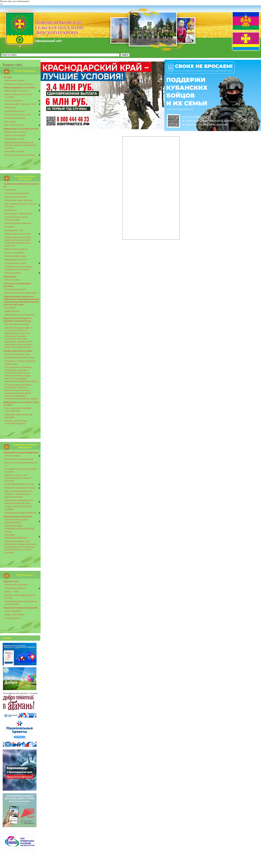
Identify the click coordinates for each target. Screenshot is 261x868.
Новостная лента (12, 280)
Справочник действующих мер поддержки (18, 416)
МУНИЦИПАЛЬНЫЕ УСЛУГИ (19, 484)
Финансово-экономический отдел (20, 488)
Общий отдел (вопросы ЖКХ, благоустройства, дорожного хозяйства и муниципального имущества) (18, 241)
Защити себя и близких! (15, 135)
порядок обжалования (14, 614)
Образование (10, 107)
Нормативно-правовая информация (20, 293)
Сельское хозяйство (13, 101)
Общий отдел (11, 210)
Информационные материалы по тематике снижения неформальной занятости (20, 145)
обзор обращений (12, 618)
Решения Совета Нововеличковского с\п (21, 464)
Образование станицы (14, 80)
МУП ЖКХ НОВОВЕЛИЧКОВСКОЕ (16, 536)
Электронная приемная (15, 588)
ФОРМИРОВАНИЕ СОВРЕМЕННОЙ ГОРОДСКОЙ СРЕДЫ (19, 529)
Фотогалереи (10, 122)
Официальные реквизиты (16, 585)
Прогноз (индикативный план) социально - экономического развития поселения (18, 494)
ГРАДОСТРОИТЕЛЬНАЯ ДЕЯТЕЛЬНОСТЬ (16, 521)
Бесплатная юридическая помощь (20, 155)
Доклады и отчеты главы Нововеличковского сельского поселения (18, 478)
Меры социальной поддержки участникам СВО (18, 409)
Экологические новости (15, 289)
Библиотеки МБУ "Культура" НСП (20, 104)
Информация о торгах (14, 139)
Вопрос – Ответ (12, 592)
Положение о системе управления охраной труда (20, 362)
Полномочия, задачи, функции (18, 200)
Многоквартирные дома (15, 256)
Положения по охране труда (17, 354)
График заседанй (12, 311)
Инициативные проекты (15, 132)
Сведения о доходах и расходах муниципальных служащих (19, 268)
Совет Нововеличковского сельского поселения (21, 205)
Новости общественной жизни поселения (18, 96)
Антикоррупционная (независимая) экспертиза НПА (20, 603)
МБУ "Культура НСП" (15, 125)
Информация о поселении (16, 91)
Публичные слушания (14, 151)
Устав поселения (12, 456)
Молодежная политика (15, 118)
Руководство (10, 190)
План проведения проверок (17, 324)
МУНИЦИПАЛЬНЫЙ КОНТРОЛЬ (20, 513)
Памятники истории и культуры (19, 84)
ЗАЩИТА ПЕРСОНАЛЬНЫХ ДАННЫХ (18, 508)
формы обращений (13, 611)
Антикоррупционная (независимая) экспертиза (20, 470)
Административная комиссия (18, 223)
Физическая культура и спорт (18, 114)
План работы (10, 308)
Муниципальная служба (15, 263)
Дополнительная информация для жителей (20, 596)
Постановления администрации (19, 459)
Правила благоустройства (16, 249)
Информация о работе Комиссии (19, 315)
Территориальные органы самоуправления (16, 218)
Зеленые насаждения (14, 253)
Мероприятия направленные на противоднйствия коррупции (19, 502)
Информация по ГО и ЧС (16, 260)
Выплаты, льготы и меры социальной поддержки (16, 422)
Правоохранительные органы (18, 234)
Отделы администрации (15, 197)
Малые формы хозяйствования (18, 214)
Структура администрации (17, 193)
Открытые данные (13, 273)
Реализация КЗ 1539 (14, 230)
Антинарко (9, 227)
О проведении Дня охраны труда (19, 357)
